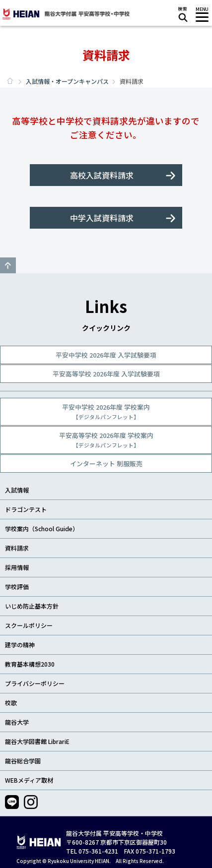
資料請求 (17, 548)
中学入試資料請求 (102, 218)
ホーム (10, 81)
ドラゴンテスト (26, 509)
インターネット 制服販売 (106, 464)
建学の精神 (20, 645)
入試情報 (17, 490)
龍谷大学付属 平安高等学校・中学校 (66, 14)
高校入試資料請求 (102, 175)
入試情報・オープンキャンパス (67, 81)
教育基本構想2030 (30, 664)
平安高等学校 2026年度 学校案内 (106, 440)
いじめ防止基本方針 (32, 606)
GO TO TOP (8, 265)
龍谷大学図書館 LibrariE (37, 741)
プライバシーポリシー (35, 683)
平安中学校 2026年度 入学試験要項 (106, 355)
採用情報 (17, 567)
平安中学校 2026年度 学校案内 (106, 411)
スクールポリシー (29, 625)
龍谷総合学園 (23, 761)
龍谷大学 (17, 722)
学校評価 (17, 587)
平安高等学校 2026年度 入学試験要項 (106, 374)
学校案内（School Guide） (42, 528)
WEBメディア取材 (29, 780)
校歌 (11, 703)
